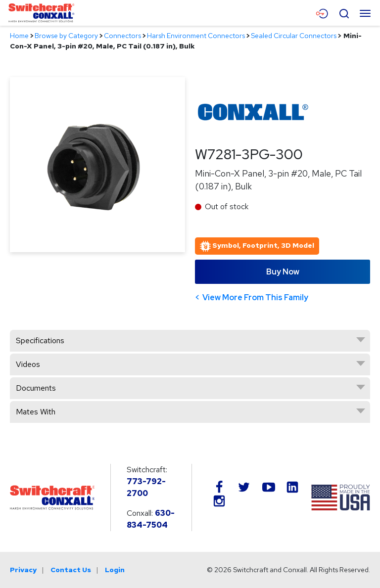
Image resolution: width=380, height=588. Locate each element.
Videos (28, 364)
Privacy (23, 570)
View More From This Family (255, 297)
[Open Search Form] (344, 12)
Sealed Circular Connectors (294, 36)
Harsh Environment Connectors (196, 36)
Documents (36, 388)
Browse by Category (66, 36)
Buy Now (283, 272)
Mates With (36, 412)
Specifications (40, 340)
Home (19, 36)
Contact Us (71, 570)
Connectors (122, 36)
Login (115, 570)
